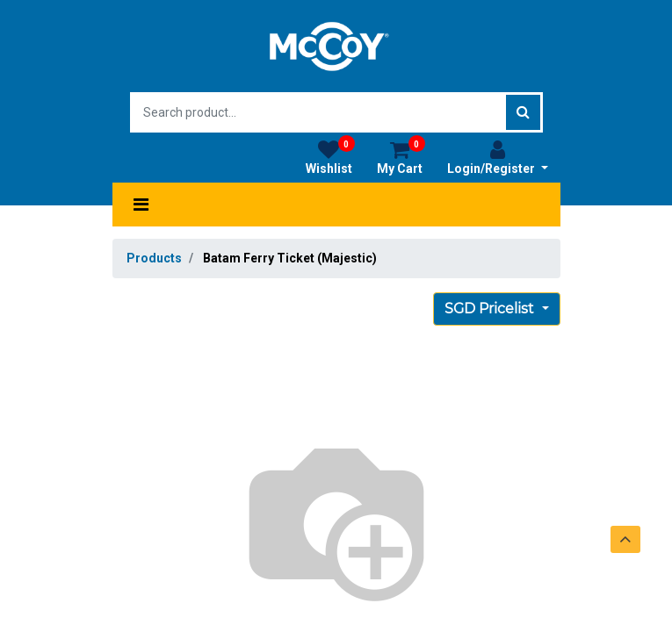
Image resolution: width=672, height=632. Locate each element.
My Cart (401, 157)
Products (154, 258)
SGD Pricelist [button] (491, 309)
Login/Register (498, 157)
